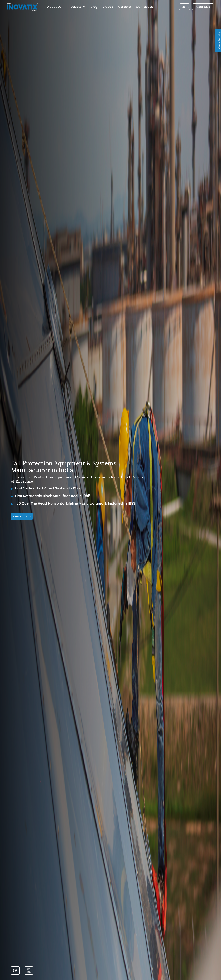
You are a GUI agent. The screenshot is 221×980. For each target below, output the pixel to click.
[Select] (184, 7)
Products (75, 7)
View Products (22, 516)
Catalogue (203, 7)
